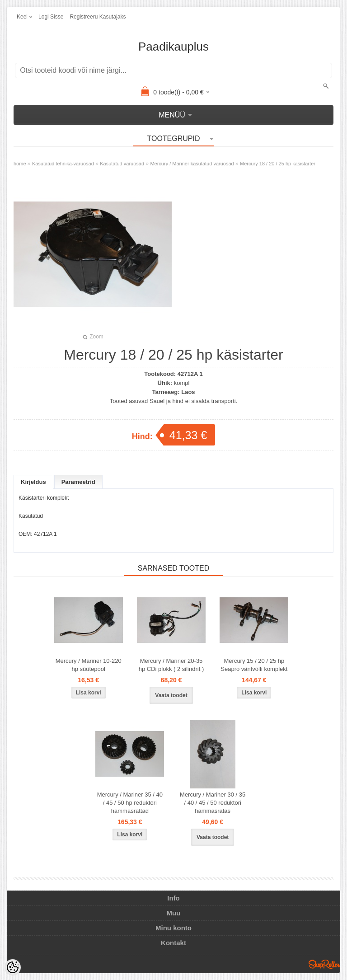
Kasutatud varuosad (122, 164)
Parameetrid (78, 482)
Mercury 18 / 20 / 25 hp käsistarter (278, 164)
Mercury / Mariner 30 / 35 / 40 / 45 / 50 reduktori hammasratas (213, 803)
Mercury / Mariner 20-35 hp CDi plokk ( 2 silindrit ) (171, 665)
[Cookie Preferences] (13, 967)
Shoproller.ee (324, 964)
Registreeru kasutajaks (98, 17)
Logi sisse (51, 17)
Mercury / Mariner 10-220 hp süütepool (89, 665)
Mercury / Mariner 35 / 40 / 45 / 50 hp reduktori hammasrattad (130, 803)
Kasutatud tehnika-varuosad (63, 164)
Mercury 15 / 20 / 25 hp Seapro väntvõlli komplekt (254, 665)
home (20, 164)
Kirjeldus (33, 482)
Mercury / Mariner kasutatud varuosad (192, 164)
